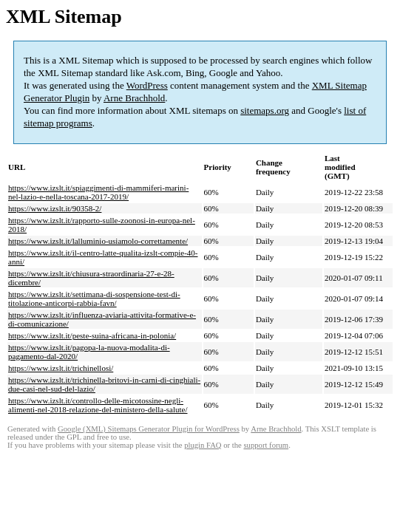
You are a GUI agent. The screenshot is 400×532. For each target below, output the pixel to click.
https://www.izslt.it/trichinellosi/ (61, 368)
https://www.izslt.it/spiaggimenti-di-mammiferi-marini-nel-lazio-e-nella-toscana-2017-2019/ (98, 192)
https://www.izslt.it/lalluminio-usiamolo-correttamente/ (98, 241)
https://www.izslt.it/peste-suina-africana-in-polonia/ (92, 335)
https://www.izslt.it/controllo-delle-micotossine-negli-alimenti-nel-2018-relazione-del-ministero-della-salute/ (98, 405)
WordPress (147, 85)
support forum (266, 445)
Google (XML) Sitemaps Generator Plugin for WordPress (149, 429)
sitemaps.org (265, 110)
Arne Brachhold (134, 98)
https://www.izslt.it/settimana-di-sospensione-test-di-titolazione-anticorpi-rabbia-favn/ (94, 299)
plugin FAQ (203, 445)
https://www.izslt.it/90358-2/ (55, 208)
